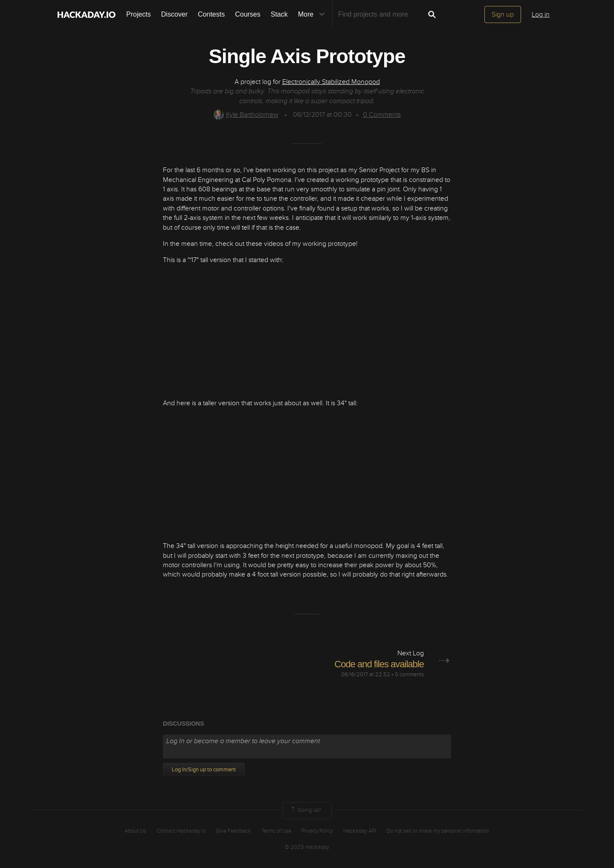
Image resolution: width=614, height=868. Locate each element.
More (313, 14)
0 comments (409, 675)
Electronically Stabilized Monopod (331, 82)
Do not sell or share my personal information (438, 831)
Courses (248, 14)
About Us (135, 831)
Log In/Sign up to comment (204, 770)
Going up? (305, 810)
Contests (211, 14)
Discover (174, 14)
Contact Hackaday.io (181, 831)
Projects (139, 14)
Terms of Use (276, 831)
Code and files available (379, 664)
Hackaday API (360, 831)
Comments (382, 115)
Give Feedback (233, 831)
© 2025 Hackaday (307, 847)
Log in (541, 14)
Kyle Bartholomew (246, 115)
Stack (279, 14)
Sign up (503, 14)
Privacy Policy (317, 831)
